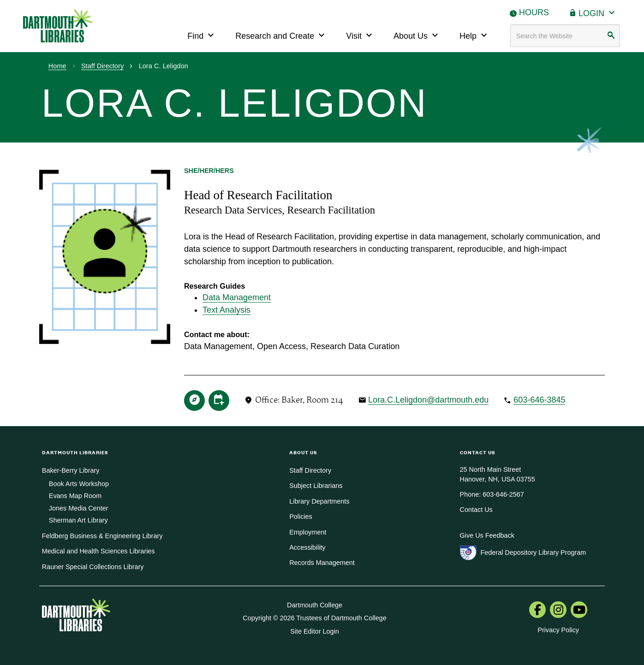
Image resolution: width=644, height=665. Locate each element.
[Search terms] (565, 36)
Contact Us (476, 510)
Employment (308, 532)
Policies (301, 517)
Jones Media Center (79, 508)
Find (202, 35)
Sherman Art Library (78, 520)
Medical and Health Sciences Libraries (98, 551)
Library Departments (319, 501)
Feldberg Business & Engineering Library (102, 536)
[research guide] (194, 399)
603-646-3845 (539, 400)
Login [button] (598, 12)
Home (57, 66)
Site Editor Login (315, 631)
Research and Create (281, 35)
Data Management (237, 297)
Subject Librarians (316, 486)
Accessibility (307, 547)
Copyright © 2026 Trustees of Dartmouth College (314, 618)
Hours (534, 12)
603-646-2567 (503, 494)
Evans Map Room (75, 496)
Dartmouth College (315, 605)
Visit (360, 35)
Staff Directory (102, 66)
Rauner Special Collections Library (93, 567)
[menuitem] (537, 611)
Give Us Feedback (487, 535)
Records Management (322, 563)
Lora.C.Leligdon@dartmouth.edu (428, 400)
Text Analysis (227, 310)
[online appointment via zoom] (219, 399)
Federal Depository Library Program (534, 552)
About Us (417, 35)
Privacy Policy (558, 630)
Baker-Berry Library (71, 470)
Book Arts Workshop (79, 484)
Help (474, 35)
